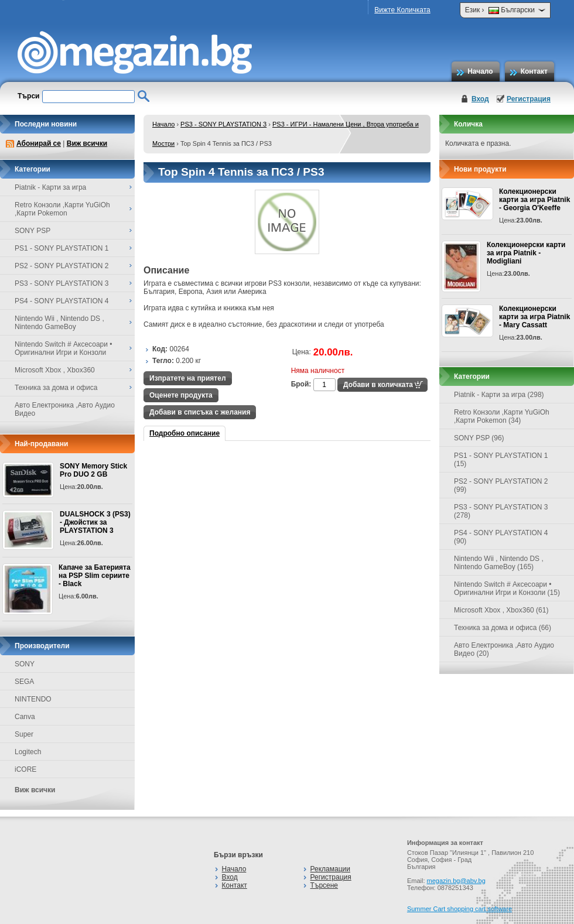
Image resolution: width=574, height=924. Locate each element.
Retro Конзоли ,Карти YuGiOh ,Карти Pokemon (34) (502, 416)
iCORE (25, 769)
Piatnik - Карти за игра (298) (499, 395)
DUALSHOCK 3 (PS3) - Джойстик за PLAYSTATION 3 (95, 522)
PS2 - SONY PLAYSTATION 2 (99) (501, 485)
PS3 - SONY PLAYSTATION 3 (223, 124)
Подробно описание (184, 433)
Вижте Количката (402, 10)
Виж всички (87, 143)
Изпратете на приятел (188, 378)
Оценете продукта (181, 395)
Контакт (534, 71)
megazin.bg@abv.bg (456, 881)
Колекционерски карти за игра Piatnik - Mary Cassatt (534, 317)
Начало (480, 71)
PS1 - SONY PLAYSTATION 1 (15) (501, 460)
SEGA (24, 682)
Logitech (28, 752)
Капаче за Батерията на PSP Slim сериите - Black (95, 576)
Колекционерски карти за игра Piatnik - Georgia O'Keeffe (534, 200)
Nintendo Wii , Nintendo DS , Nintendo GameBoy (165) (499, 563)
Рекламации (330, 869)
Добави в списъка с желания (200, 412)
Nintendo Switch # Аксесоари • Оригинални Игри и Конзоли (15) (507, 588)
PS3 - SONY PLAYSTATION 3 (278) (501, 511)
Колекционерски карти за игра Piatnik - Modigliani (526, 253)
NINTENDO (33, 699)
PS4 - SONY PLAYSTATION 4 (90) (501, 537)
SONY (25, 664)
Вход (480, 99)
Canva (25, 717)
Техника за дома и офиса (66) (503, 628)
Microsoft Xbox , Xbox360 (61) (501, 610)
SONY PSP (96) (479, 438)
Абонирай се (39, 143)
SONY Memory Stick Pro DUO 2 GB (93, 470)
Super (24, 734)
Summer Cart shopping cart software (459, 909)
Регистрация (529, 99)
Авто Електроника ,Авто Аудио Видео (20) (504, 649)
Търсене (324, 885)
